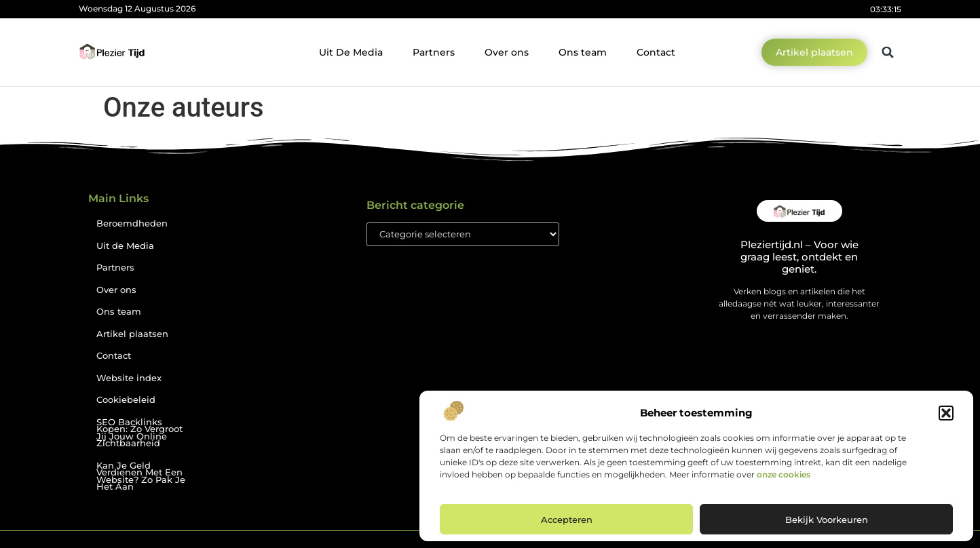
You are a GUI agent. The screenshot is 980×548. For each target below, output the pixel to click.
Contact (656, 52)
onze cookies (784, 474)
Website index (129, 378)
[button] (946, 413)
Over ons (507, 52)
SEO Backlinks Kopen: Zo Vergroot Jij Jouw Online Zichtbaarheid (139, 433)
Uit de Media (125, 246)
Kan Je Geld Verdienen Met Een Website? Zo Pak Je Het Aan (141, 476)
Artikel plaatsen (132, 334)
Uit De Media (351, 52)
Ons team (583, 52)
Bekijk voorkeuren (827, 520)
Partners (434, 52)
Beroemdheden (132, 223)
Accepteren (567, 520)
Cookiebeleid (126, 400)
